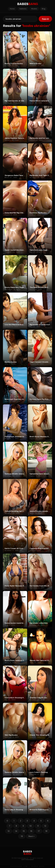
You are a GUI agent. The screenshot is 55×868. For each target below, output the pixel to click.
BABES (28, 4)
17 (39, 831)
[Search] (20, 19)
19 (22, 836)
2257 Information (28, 860)
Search (45, 19)
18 (46, 831)
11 (38, 826)
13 (9, 831)
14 (16, 831)
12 (45, 826)
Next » (31, 836)
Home (12, 9)
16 (31, 831)
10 (31, 826)
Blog (44, 9)
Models (34, 9)
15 (24, 831)
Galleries (23, 9)
